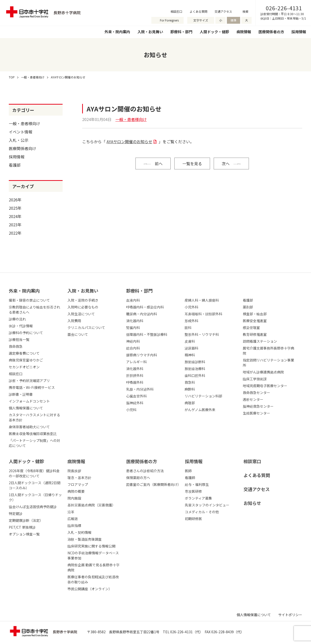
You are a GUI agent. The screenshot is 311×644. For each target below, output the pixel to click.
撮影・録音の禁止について (29, 300)
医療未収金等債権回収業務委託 (33, 434)
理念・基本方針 (79, 478)
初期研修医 (193, 519)
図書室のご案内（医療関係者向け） (154, 484)
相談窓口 (176, 11)
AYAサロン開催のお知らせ (129, 142)
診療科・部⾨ (139, 291)
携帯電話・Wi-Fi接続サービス (32, 387)
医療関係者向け (22, 148)
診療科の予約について (26, 333)
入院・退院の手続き (83, 300)
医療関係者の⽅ (142, 461)
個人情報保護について (26, 408)
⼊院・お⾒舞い (83, 291)
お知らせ (252, 503)
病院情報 (244, 32)
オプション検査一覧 (24, 534)
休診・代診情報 (21, 326)
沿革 (71, 512)
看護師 (190, 478)
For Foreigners (169, 20)
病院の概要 (76, 491)
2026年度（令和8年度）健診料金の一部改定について (34, 473)
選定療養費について (24, 353)
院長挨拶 (74, 471)
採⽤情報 (194, 461)
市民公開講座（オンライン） (90, 589)
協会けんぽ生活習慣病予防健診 (33, 507)
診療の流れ (17, 319)
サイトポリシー (290, 615)
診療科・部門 (181, 32)
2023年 (15, 225)
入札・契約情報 (79, 532)
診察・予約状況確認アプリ (29, 381)
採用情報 (299, 32)
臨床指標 (74, 525)
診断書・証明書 (21, 394)
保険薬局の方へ (138, 478)
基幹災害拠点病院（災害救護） (91, 505)
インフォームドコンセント (29, 401)
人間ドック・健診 (214, 32)
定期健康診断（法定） (26, 520)
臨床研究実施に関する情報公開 (91, 546)
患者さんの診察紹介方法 (145, 471)
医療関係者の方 (271, 32)
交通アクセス (223, 11)
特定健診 (16, 513)
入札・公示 (19, 140)
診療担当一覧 (19, 339)
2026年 (15, 200)
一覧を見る (192, 164)
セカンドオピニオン (24, 367)
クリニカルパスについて (86, 327)
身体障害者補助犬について (29, 427)
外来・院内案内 (117, 32)
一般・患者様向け (24, 123)
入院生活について (81, 314)
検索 (245, 11)
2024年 (15, 216)
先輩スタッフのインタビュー (207, 505)
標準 (233, 20)
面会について (78, 334)
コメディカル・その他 (202, 512)
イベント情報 (21, 132)
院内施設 (74, 498)
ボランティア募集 (198, 498)
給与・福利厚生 (197, 484)
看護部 (15, 165)
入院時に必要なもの (83, 307)
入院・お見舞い (150, 32)
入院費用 (74, 321)
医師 (188, 471)
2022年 (15, 233)
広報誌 (73, 519)
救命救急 (16, 346)
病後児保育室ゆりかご (26, 360)
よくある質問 (199, 11)
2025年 (15, 208)
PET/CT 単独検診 (22, 527)
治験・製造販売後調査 (85, 539)
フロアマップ (78, 484)
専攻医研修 (193, 491)
